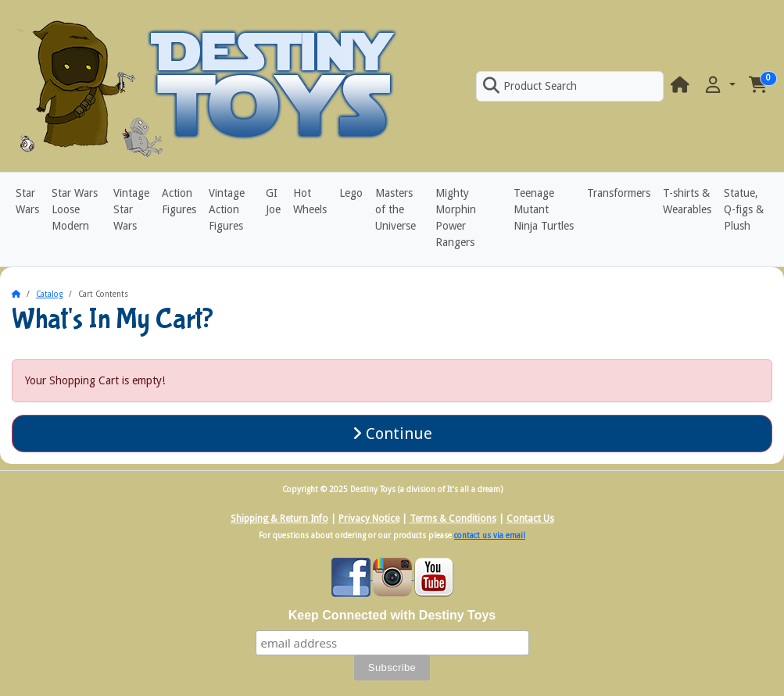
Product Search (530, 86)
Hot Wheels (310, 201)
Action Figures (179, 201)
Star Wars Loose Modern (75, 209)
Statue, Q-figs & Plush (744, 209)
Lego (351, 193)
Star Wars (27, 201)
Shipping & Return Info (279, 519)
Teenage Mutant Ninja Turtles (544, 209)
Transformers (619, 193)
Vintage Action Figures (227, 209)
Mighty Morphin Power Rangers (456, 218)
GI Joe (273, 201)
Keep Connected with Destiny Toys (392, 615)
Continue (392, 434)
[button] (719, 86)
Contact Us (530, 519)
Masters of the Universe (396, 209)
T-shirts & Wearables (687, 201)
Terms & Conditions (453, 519)
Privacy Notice (369, 519)
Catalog (49, 294)
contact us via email (490, 535)
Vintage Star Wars (131, 209)
